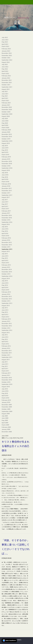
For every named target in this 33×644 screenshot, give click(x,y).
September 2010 (7, 384)
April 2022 (5, 71)
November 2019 (7, 136)
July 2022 (5, 64)
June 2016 (5, 229)
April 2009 (5, 423)
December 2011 (7, 350)
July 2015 (5, 254)
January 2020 (6, 132)
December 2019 (7, 134)
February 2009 (6, 427)
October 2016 (6, 220)
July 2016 (5, 227)
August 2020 (6, 116)
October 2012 (6, 328)
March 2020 (5, 127)
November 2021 (7, 82)
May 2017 (5, 204)
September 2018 (7, 168)
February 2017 (6, 211)
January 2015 (6, 267)
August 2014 (6, 278)
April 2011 (5, 368)
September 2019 (7, 141)
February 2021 (6, 103)
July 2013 (5, 308)
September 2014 (7, 276)
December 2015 (7, 242)
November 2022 (7, 55)
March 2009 (5, 425)
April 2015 (5, 260)
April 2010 (5, 395)
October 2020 (6, 112)
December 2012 (7, 323)
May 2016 (5, 231)
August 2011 (6, 359)
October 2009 (6, 409)
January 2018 (6, 186)
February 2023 (6, 49)
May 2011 (5, 366)
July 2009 (5, 416)
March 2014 (5, 290)
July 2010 (5, 389)
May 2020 (5, 123)
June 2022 (5, 67)
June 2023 (5, 40)
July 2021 (5, 91)
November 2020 (7, 109)
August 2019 (6, 143)
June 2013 (5, 310)
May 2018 (5, 177)
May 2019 (5, 150)
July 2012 (5, 335)
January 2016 (6, 240)
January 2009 (6, 429)
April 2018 (5, 179)
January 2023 (6, 51)
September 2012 (7, 330)
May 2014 (5, 285)
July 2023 (5, 37)
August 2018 (6, 170)
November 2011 (7, 353)
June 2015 (5, 256)
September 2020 (7, 114)
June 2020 (5, 121)
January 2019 (6, 159)
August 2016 (6, 224)
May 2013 (5, 312)
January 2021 (6, 105)
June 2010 (5, 391)
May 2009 (5, 420)
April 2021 (5, 98)
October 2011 (6, 355)
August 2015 (6, 251)
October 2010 (6, 382)
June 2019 (5, 148)
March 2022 (5, 73)
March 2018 (5, 181)
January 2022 (6, 78)
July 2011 (5, 362)
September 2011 (7, 357)
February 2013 (6, 319)
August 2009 (6, 413)
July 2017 (5, 200)
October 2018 (6, 166)
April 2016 (5, 233)
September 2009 (7, 411)
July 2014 (5, 281)
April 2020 (5, 125)
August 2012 (6, 332)
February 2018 (6, 184)
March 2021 (5, 100)
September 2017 (7, 195)
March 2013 (5, 317)
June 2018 (5, 175)
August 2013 (6, 305)
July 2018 (5, 173)
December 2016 (7, 215)
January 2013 (6, 321)
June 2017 (5, 202)
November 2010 (7, 380)
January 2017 (6, 213)
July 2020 (5, 118)
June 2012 (5, 337)
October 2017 (6, 193)
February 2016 (6, 238)
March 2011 (5, 371)
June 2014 (5, 283)
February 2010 (6, 400)
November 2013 (7, 299)
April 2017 (5, 206)
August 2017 (6, 197)
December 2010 (7, 377)
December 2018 (7, 161)
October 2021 (6, 85)
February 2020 (6, 130)
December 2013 (7, 296)
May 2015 (5, 258)
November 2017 (7, 190)
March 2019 (5, 154)
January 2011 (6, 375)
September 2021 (7, 87)
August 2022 (6, 62)
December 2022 (7, 53)
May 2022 (5, 69)
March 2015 (5, 263)
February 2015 (6, 265)
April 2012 (5, 341)
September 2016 (7, 222)
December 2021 (7, 80)
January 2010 (6, 402)
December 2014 (7, 269)
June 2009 (5, 418)
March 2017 (5, 209)
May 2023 (5, 42)
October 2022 (6, 58)
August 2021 (6, 89)
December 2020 (7, 107)
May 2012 (5, 339)
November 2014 (7, 272)
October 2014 (6, 274)
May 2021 (5, 96)
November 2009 (7, 407)
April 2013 (5, 314)
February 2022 (6, 76)
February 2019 (6, 157)
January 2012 (6, 348)
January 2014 (6, 294)
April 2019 (5, 152)
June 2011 (5, 364)
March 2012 (5, 344)
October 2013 (6, 301)
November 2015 (7, 245)
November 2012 (7, 326)
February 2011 (6, 373)
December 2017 (7, 188)
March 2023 (5, 46)
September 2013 (7, 303)
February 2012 (6, 346)
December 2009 (7, 405)
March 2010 (5, 398)
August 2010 (6, 386)
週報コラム (5, 438)
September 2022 (7, 60)
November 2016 (7, 218)
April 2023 (5, 44)
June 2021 (5, 94)
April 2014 (5, 287)
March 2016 (5, 236)
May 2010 (5, 393)
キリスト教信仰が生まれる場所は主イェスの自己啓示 (16, 446)
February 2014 (6, 292)
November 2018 (7, 163)
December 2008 (7, 432)
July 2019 (5, 145)
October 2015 (6, 247)
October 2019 (6, 139)
